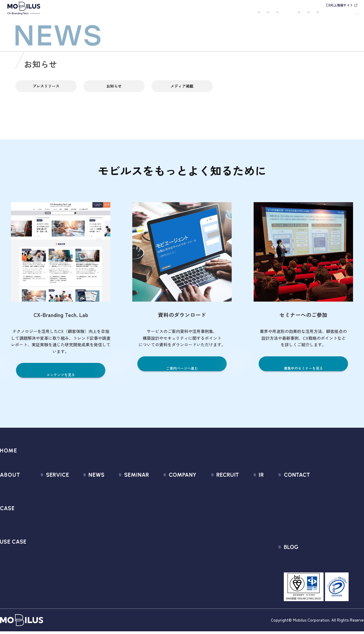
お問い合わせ (318, 15)
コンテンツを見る (61, 374)
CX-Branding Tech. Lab (320, 563)
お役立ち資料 (223, 16)
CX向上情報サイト (339, 5)
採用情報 (265, 16)
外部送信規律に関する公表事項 (328, 528)
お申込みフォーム (315, 496)
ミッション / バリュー (169, 518)
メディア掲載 (182, 90)
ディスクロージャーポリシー (263, 539)
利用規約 (306, 507)
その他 (73, 518)
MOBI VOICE (45, 539)
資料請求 (347, 15)
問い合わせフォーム (317, 486)
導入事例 (134, 16)
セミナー (202, 16)
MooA (39, 507)
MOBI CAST (44, 549)
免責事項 (243, 549)
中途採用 (214, 496)
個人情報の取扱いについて (174, 528)
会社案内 (243, 16)
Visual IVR (42, 560)
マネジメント (160, 496)
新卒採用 (214, 486)
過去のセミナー (122, 496)
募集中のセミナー (124, 486)
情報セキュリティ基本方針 (174, 539)
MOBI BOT (43, 528)
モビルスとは (91, 16)
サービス (112, 16)
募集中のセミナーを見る (303, 368)
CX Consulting (47, 496)
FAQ (239, 528)
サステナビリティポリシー (174, 560)
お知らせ (185, 16)
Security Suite (47, 571)
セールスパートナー (167, 507)
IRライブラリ (247, 496)
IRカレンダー (247, 518)
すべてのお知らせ (84, 486)
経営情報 (243, 486)
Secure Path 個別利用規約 (323, 518)
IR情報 (286, 16)
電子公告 (243, 560)
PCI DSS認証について (168, 549)
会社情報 (156, 486)
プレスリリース (46, 90)
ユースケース (160, 16)
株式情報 (243, 507)
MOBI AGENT (46, 518)
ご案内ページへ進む (182, 368)
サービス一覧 (46, 486)
